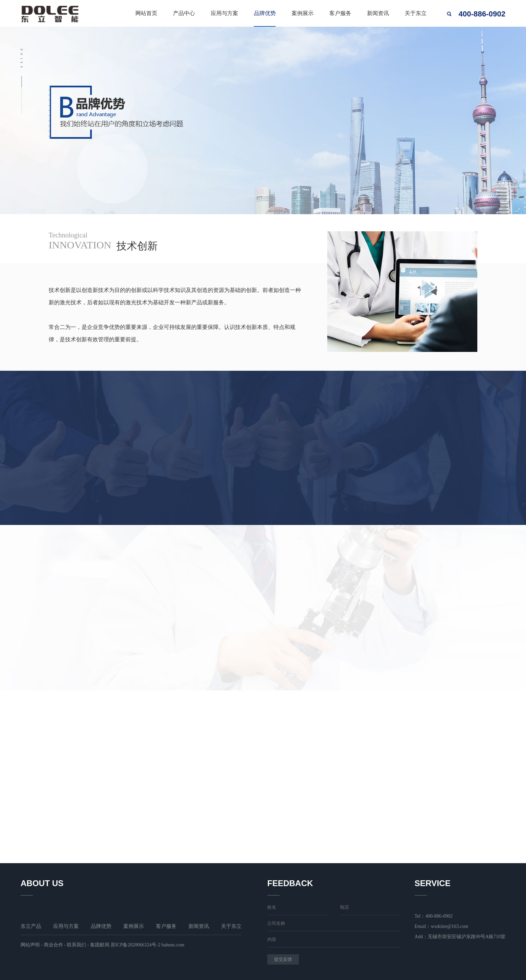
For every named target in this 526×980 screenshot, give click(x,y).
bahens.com (173, 945)
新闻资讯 (378, 13)
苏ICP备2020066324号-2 (136, 945)
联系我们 (76, 945)
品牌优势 (265, 13)
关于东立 (416, 13)
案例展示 (303, 13)
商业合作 (53, 945)
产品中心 (184, 13)
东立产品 (31, 926)
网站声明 (30, 945)
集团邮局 (100, 945)
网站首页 (146, 13)
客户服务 (340, 13)
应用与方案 (224, 13)
